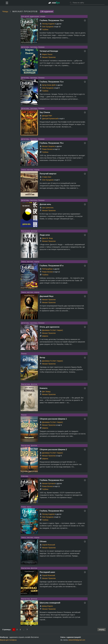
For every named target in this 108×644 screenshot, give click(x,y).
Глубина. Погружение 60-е (52, 511)
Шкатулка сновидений (50, 603)
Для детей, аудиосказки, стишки (33, 16)
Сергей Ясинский (48, 545)
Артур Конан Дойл (49, 85)
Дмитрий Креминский (50, 119)
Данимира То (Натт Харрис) (52, 330)
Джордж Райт (47, 116)
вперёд (102, 630)
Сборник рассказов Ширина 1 (53, 419)
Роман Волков (47, 149)
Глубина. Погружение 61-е (52, 480)
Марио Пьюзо (47, 54)
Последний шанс (47, 572)
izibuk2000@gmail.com (77, 640)
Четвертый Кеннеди (49, 51)
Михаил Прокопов (49, 57)
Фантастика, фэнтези (29, 231)
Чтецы (5, 12)
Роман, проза (26, 507)
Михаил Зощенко (48, 146)
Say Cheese (45, 112)
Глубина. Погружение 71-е (52, 82)
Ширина (45, 336)
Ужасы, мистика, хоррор (30, 170)
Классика (25, 476)
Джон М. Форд (47, 238)
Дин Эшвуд (46, 392)
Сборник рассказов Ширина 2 (53, 450)
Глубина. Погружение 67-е (52, 266)
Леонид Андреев (48, 24)
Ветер (42, 358)
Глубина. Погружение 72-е (52, 20)
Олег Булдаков (48, 27)
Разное (24, 354)
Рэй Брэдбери (47, 269)
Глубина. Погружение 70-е (52, 143)
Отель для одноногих (50, 327)
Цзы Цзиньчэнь (48, 208)
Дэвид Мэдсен (47, 606)
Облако (43, 541)
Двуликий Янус (47, 296)
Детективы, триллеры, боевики (33, 47)
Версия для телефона (8, 640)
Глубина (45, 29)
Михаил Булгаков (49, 483)
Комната (44, 388)
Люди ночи (45, 235)
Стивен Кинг (47, 177)
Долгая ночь (45, 204)
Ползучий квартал (48, 174)
